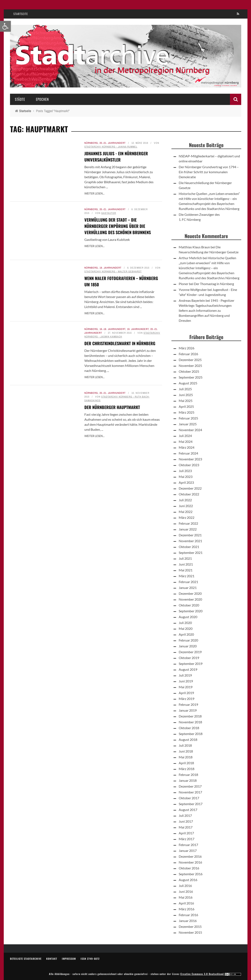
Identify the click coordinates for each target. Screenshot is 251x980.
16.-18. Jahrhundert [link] (112, 329)
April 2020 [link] (186, 634)
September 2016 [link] (191, 874)
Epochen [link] (42, 99)
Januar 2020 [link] (188, 646)
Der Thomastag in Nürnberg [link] (214, 284)
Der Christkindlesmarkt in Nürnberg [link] (120, 343)
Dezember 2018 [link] (190, 716)
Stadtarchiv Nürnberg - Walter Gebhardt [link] (113, 272)
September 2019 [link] (191, 664)
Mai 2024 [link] (186, 441)
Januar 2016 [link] (188, 921)
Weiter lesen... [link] (94, 193)
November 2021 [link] (190, 541)
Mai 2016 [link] (186, 897)
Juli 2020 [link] (185, 623)
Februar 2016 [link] (188, 915)
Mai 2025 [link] (186, 401)
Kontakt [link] (52, 959)
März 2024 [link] (187, 447)
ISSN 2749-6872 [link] (90, 959)
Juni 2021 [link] (186, 564)
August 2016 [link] (188, 880)
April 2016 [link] (186, 903)
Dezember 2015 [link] (190, 926)
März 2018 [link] (187, 769)
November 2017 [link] (190, 792)
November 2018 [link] (190, 722)
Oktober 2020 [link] (189, 605)
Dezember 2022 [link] (190, 488)
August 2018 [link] (188, 739)
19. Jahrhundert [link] (111, 268)
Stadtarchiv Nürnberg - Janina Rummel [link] (111, 147)
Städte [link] (20, 99)
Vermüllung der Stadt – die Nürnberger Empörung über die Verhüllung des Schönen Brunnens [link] (118, 226)
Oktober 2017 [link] (189, 798)
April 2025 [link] (186, 406)
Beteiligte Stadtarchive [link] (26, 959)
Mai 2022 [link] (186, 512)
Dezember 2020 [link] (190, 593)
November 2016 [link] (190, 862)
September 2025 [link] (191, 377)
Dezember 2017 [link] (190, 786)
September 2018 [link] (191, 734)
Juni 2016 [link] (186, 891)
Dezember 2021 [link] (190, 535)
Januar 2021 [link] (188, 588)
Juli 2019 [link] (185, 675)
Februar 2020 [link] (188, 640)
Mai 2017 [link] (186, 827)
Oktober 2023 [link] (189, 465)
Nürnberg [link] (91, 143)
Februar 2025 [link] (188, 418)
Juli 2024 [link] (185, 436)
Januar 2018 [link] (188, 780)
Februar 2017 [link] (188, 845)
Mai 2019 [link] (186, 687)
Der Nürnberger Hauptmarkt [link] (112, 668)
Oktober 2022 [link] (189, 494)
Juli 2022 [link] (185, 500)
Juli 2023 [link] (185, 471)
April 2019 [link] (186, 693)
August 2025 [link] (188, 383)
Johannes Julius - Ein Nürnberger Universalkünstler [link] (116, 157)
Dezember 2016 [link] (190, 856)
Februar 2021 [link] (188, 582)
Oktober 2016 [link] (189, 868)
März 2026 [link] (187, 348)
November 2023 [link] (190, 459)
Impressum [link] (69, 959)
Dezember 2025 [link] (190, 360)
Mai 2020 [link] (186, 628)
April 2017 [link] (186, 833)
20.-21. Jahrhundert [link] (113, 143)
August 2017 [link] (188, 810)
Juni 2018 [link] (186, 751)
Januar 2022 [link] (188, 529)
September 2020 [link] (191, 611)
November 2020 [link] (190, 599)
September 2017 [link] (191, 804)
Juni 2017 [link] (186, 821)
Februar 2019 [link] (188, 704)
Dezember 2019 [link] (190, 652)
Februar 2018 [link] (188, 775)
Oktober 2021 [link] (189, 547)
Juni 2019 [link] (186, 681)
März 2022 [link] (187, 517)
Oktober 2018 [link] (189, 728)
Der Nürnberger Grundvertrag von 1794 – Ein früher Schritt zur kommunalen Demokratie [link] (209, 172)
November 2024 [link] (190, 430)
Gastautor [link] (109, 213)
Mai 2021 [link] (186, 570)
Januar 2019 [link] (188, 710)
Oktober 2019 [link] (189, 658)
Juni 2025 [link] (186, 395)
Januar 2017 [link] (188, 851)
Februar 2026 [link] (188, 354)
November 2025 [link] (190, 366)
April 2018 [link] (186, 763)
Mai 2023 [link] (186, 477)
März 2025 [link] (187, 412)
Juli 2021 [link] (185, 558)
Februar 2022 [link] (188, 523)
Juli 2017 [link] (185, 815)
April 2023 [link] (186, 482)
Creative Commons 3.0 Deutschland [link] (211, 974)
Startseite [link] (21, 14)
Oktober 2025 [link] (189, 371)
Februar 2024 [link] (188, 453)
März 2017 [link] (187, 839)
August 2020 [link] (188, 617)
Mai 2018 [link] (186, 757)
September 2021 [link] (191, 553)
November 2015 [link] (190, 932)
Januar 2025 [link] (188, 424)
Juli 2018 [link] (185, 745)
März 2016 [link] (187, 909)
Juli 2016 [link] (185, 886)
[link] (5, 26)
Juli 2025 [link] (185, 389)
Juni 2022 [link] (186, 506)
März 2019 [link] (187, 699)
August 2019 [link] (188, 669)
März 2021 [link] (187, 576)
